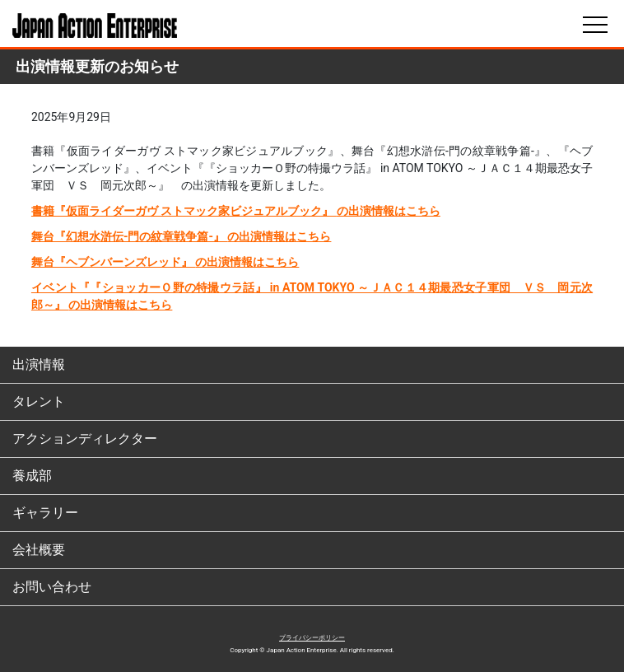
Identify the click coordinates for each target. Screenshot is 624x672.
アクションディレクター (85, 439)
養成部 (32, 476)
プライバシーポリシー (312, 638)
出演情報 (39, 364)
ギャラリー (45, 513)
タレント (39, 401)
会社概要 (39, 550)
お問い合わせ (52, 587)
